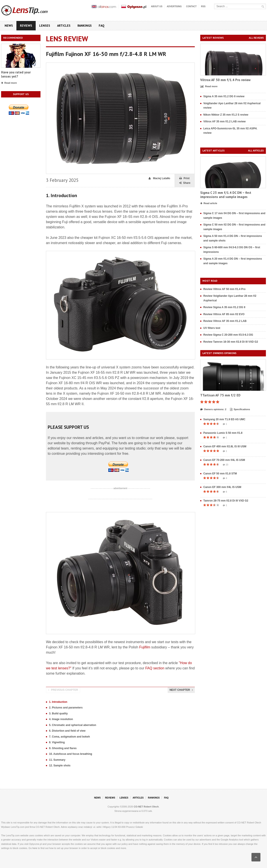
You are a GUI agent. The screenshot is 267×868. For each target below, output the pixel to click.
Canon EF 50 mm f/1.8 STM (220, 474)
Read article (209, 203)
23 (226, 465)
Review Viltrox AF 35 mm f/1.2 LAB (225, 321)
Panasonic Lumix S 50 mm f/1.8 (223, 433)
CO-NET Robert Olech (146, 807)
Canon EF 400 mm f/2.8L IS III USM (225, 446)
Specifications (240, 410)
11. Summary (57, 760)
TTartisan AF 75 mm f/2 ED (220, 395)
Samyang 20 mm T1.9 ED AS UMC (224, 419)
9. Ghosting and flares (63, 748)
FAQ (102, 26)
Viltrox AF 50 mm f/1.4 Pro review (225, 80)
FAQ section (155, 668)
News (9, 26)
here (35, 848)
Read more (9, 83)
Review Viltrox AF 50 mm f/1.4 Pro (224, 289)
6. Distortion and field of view (67, 731)
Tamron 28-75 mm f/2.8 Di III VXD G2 (226, 501)
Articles (64, 26)
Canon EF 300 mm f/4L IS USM (222, 487)
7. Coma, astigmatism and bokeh (69, 737)
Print (184, 178)
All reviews (256, 38)
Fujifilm (145, 647)
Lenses (45, 26)
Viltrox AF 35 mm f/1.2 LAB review (224, 122)
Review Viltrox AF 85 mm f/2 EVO (224, 314)
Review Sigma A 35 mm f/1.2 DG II (224, 307)
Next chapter (181, 690)
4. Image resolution (61, 719)
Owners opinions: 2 (213, 410)
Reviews (26, 26)
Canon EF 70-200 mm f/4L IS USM (224, 460)
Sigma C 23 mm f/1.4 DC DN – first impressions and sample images (226, 195)
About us (157, 6)
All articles (256, 151)
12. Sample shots (60, 766)
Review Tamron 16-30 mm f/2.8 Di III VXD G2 (231, 342)
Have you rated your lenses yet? (16, 74)
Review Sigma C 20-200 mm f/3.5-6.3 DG (228, 335)
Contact (191, 6)
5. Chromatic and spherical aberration (73, 725)
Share (185, 183)
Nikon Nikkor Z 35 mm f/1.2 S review (226, 115)
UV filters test (212, 328)
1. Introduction (58, 702)
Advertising (174, 6)
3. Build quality (58, 713)
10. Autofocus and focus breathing (71, 754)
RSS (203, 6)
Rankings (85, 26)
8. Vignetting (57, 742)
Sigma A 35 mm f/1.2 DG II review (224, 96)
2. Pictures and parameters (66, 708)
